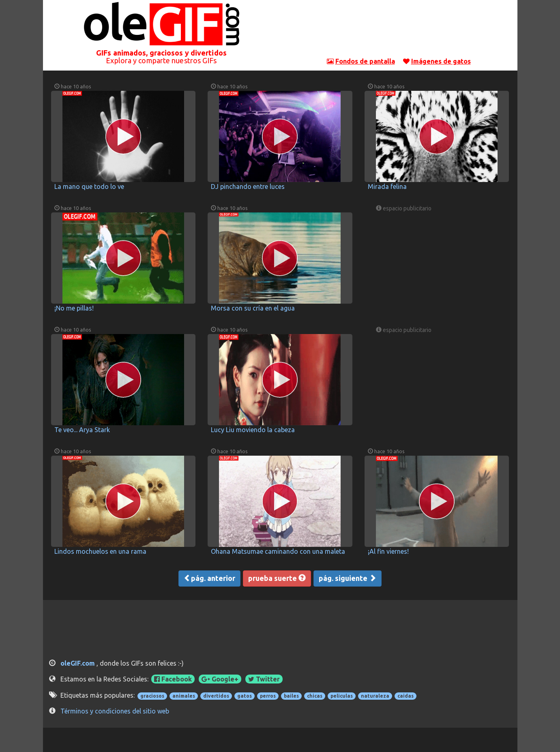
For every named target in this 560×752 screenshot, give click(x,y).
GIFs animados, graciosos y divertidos (161, 53)
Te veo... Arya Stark (82, 430)
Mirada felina (387, 186)
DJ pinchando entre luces (248, 186)
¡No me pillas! (74, 308)
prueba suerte (277, 578)
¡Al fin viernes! (388, 551)
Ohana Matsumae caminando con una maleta (278, 551)
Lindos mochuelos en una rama (100, 551)
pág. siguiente (348, 578)
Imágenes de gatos (441, 61)
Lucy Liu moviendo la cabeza (253, 430)
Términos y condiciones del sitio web (115, 711)
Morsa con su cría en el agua (253, 308)
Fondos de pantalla (365, 61)
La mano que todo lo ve (89, 186)
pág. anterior (209, 578)
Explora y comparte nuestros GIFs (161, 60)
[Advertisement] (399, 30)
